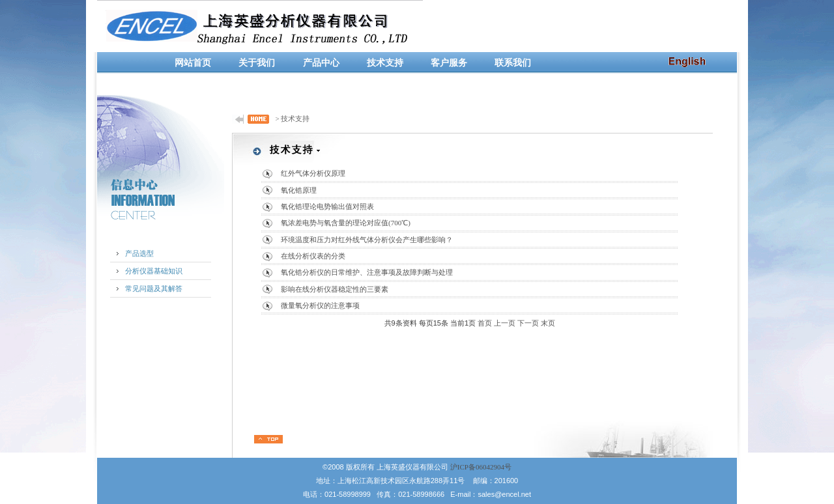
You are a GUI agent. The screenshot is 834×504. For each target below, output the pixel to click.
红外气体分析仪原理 (313, 173)
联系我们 (513, 63)
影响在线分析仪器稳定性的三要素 (335, 289)
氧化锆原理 (299, 190)
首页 (485, 323)
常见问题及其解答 (154, 288)
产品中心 (321, 63)
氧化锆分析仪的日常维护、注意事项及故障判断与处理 (367, 272)
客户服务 (449, 63)
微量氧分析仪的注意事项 (320, 305)
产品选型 (139, 253)
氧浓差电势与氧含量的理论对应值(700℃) (346, 223)
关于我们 (257, 63)
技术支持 (385, 63)
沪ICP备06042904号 (481, 467)
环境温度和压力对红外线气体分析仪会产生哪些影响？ (367, 240)
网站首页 (193, 63)
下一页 (528, 323)
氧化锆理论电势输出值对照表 (327, 206)
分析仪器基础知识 (154, 271)
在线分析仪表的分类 (313, 256)
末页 (548, 323)
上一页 (505, 323)
